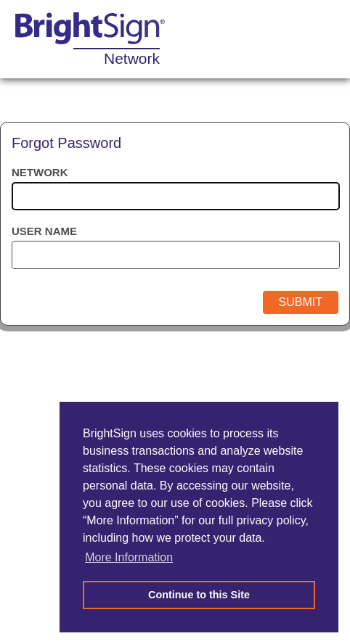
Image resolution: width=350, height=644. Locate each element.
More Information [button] (129, 557)
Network (40, 172)
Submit (301, 302)
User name (44, 231)
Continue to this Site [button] (199, 595)
